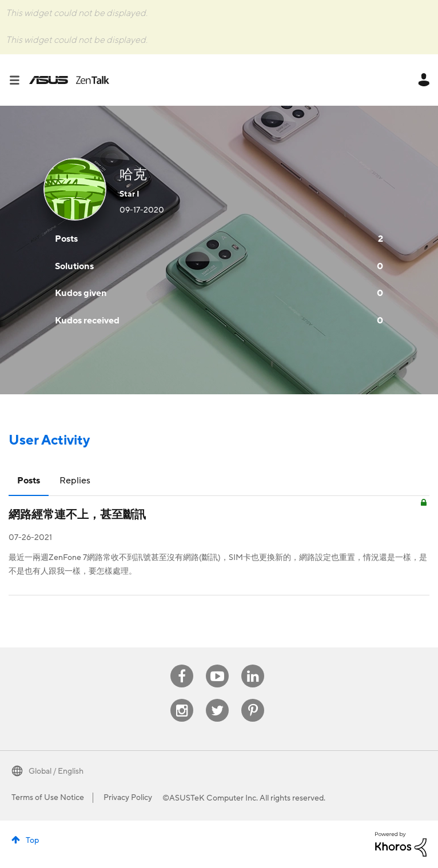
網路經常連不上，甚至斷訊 (77, 515)
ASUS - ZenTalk (69, 80)
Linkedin (253, 665)
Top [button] (32, 841)
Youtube (217, 665)
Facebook (182, 665)
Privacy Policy (128, 798)
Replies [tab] (75, 481)
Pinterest (253, 699)
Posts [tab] (29, 481)
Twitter (218, 699)
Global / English (56, 771)
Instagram (182, 699)
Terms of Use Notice (48, 798)
